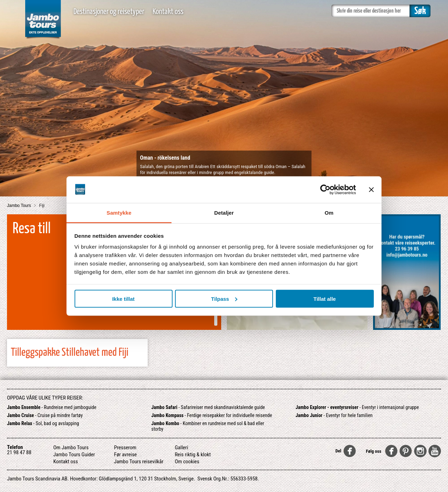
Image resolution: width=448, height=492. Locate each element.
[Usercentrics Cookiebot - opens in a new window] (325, 189)
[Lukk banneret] (371, 189)
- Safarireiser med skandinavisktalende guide (208, 407)
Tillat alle (325, 299)
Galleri (181, 448)
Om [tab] (329, 213)
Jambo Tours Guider (74, 455)
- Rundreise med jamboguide (52, 407)
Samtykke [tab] (119, 213)
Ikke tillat (123, 299)
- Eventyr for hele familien (334, 415)
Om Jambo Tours (71, 448)
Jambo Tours (20, 206)
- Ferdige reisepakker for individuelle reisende (212, 415)
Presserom (125, 448)
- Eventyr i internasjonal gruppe (357, 407)
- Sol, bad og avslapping (43, 423)
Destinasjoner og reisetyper (109, 12)
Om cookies (187, 462)
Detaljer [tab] (224, 213)
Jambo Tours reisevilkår (139, 462)
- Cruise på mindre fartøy (45, 415)
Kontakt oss (168, 12)
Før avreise (125, 455)
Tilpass (224, 299)
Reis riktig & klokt (193, 455)
